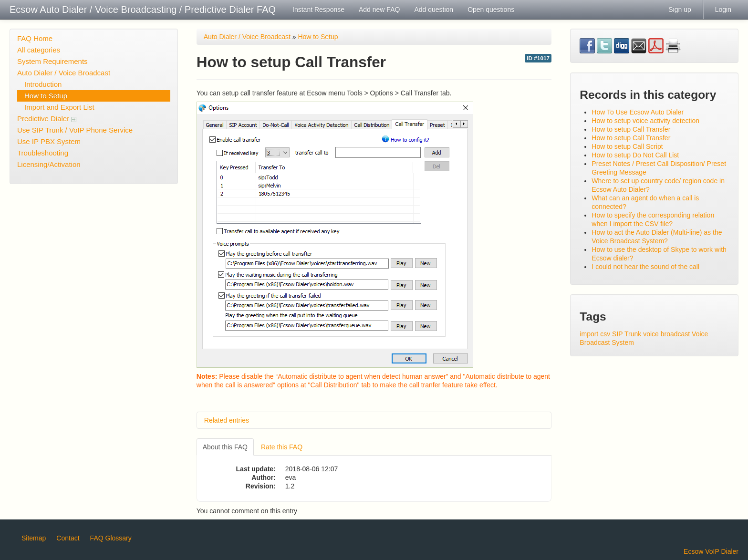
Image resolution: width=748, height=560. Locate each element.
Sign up (680, 10)
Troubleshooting (43, 153)
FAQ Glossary (111, 538)
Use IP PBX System (49, 141)
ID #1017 (538, 58)
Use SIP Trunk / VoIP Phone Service (75, 130)
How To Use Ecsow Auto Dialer (638, 112)
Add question (434, 10)
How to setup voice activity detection (645, 121)
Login (723, 10)
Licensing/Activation (49, 164)
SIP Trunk (627, 334)
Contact (68, 538)
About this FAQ (225, 447)
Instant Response (318, 10)
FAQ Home (35, 38)
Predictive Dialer (47, 119)
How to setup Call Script (627, 146)
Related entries (227, 420)
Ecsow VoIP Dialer (711, 551)
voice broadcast (666, 334)
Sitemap (34, 538)
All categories (39, 50)
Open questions (491, 10)
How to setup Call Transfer (631, 129)
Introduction (43, 84)
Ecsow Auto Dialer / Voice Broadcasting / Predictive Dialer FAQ (143, 10)
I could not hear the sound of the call (645, 267)
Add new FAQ (379, 10)
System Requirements (52, 61)
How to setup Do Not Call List (635, 155)
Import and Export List (59, 107)
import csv (595, 334)
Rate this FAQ (282, 447)
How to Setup (46, 96)
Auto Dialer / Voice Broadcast (64, 73)
